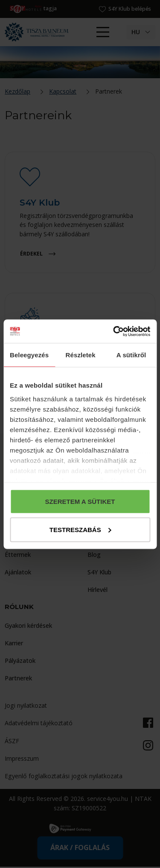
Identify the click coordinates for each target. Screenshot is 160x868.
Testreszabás (80, 529)
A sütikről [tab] (131, 355)
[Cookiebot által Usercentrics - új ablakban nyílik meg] (114, 331)
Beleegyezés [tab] (29, 355)
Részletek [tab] (81, 355)
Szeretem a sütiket (80, 502)
